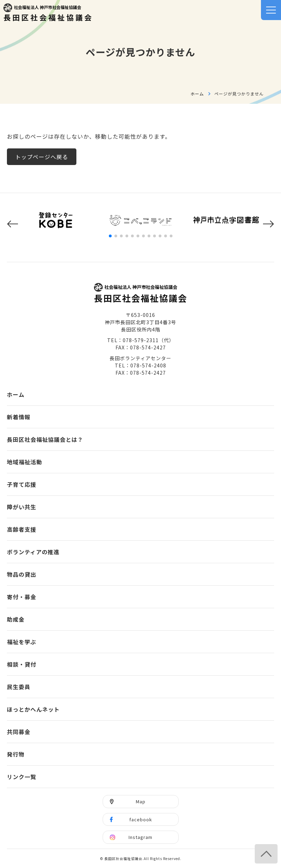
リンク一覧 (22, 777)
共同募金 (19, 732)
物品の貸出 (22, 574)
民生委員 (19, 687)
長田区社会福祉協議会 (48, 13)
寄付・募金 (22, 597)
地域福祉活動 (25, 462)
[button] (12, 224)
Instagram (140, 837)
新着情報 (19, 417)
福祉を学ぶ (22, 642)
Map (141, 801)
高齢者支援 (22, 529)
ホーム (197, 94)
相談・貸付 (22, 664)
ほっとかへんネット (33, 709)
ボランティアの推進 (33, 552)
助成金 (16, 619)
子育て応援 (22, 484)
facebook (141, 819)
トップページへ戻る (42, 157)
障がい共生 (22, 507)
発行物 (16, 754)
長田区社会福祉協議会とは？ (45, 439)
